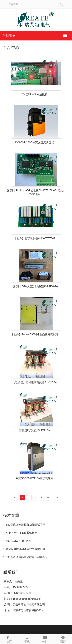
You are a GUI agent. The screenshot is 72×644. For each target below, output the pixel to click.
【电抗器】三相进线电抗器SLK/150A (34, 382)
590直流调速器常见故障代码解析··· (27, 557)
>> (56, 498)
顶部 (63, 639)
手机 (27, 639)
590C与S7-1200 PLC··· (20, 541)
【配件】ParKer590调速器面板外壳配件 (35, 334)
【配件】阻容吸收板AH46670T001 (35, 238)
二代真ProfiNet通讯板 (35, 94)
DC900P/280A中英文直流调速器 (35, 142)
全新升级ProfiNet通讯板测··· (23, 533)
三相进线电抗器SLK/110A (34, 430)
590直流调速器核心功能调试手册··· (27, 525)
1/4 (49, 498)
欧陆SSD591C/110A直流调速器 (35, 478)
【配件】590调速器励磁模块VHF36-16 (34, 286)
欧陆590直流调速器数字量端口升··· (27, 549)
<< (16, 498)
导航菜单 (9, 36)
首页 (9, 639)
